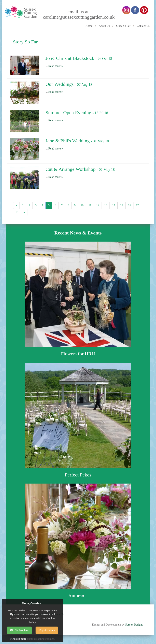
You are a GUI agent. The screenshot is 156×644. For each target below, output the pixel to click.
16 (129, 205)
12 (98, 205)
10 (82, 205)
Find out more (18, 639)
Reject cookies (47, 630)
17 (137, 205)
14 (114, 205)
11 (90, 205)
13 (106, 205)
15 (121, 205)
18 (17, 212)
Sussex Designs (134, 625)
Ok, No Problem (19, 630)
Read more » (56, 66)
